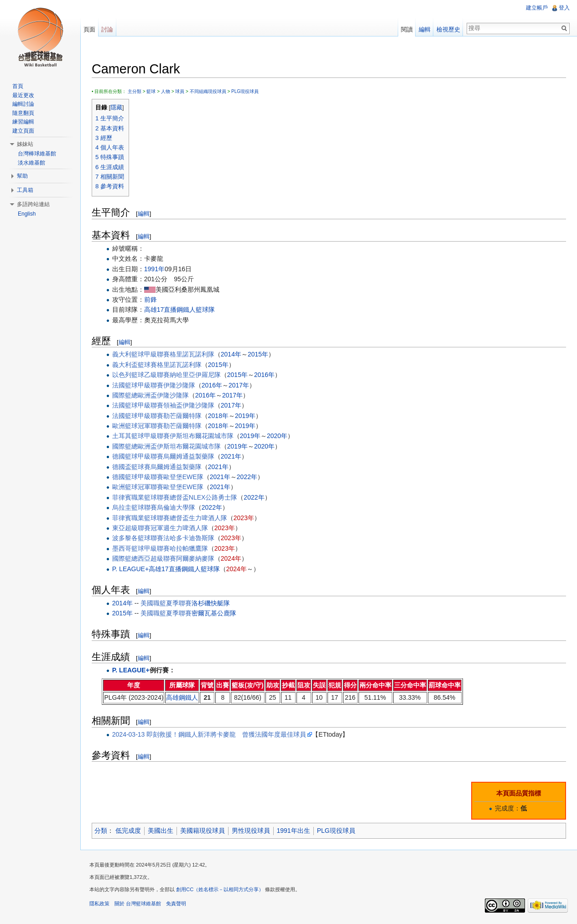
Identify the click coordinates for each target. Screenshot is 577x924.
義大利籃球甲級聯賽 (141, 354)
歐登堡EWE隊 (183, 477)
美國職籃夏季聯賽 (166, 603)
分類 (101, 831)
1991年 (154, 269)
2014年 (231, 354)
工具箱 (25, 190)
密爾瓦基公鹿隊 (214, 613)
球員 (180, 91)
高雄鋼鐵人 (182, 697)
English (27, 214)
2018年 (218, 416)
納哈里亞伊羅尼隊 (195, 375)
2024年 (231, 558)
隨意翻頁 (23, 113)
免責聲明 (176, 903)
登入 (564, 8)
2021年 (231, 456)
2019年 (245, 416)
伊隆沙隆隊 (179, 385)
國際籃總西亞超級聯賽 (144, 558)
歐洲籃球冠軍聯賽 (138, 426)
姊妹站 (25, 144)
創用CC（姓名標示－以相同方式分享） (220, 889)
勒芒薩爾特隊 (182, 416)
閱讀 (407, 29)
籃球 (151, 91)
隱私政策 (99, 903)
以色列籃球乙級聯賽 (141, 375)
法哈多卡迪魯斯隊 (189, 538)
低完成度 (128, 831)
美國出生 (161, 831)
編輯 (144, 214)
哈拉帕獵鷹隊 (189, 548)
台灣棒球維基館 (37, 154)
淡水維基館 (31, 163)
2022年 (247, 477)
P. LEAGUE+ (130, 569)
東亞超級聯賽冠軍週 (141, 528)
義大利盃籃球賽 (135, 365)
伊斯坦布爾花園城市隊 (202, 436)
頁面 (89, 29)
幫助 (22, 176)
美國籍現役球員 (203, 831)
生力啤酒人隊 (208, 518)
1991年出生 (294, 831)
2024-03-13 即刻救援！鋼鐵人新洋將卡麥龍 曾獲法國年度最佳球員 (209, 734)
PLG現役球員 (245, 91)
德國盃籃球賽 (131, 467)
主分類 (135, 91)
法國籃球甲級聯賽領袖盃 (147, 405)
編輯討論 (23, 104)
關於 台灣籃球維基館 (138, 903)
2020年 (277, 436)
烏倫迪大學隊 (176, 507)
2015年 (258, 354)
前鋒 (151, 299)
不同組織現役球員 (208, 91)
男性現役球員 (251, 831)
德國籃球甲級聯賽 (138, 456)
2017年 (239, 385)
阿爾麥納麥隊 (195, 558)
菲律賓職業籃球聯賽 (141, 497)
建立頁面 (23, 131)
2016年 (264, 375)
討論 (107, 29)
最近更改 (23, 95)
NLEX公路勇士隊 (213, 497)
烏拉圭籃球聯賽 (135, 507)
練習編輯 (23, 122)
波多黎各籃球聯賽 (138, 538)
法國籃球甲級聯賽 (138, 385)
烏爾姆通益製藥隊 (189, 456)
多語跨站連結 (33, 204)
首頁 (18, 86)
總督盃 (179, 497)
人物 (166, 91)
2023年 (244, 518)
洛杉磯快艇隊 (211, 603)
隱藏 (116, 108)
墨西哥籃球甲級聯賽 (141, 548)
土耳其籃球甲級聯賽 (141, 436)
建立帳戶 (537, 8)
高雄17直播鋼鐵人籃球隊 (180, 310)
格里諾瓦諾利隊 (192, 354)
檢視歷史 (448, 29)
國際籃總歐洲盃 (135, 395)
